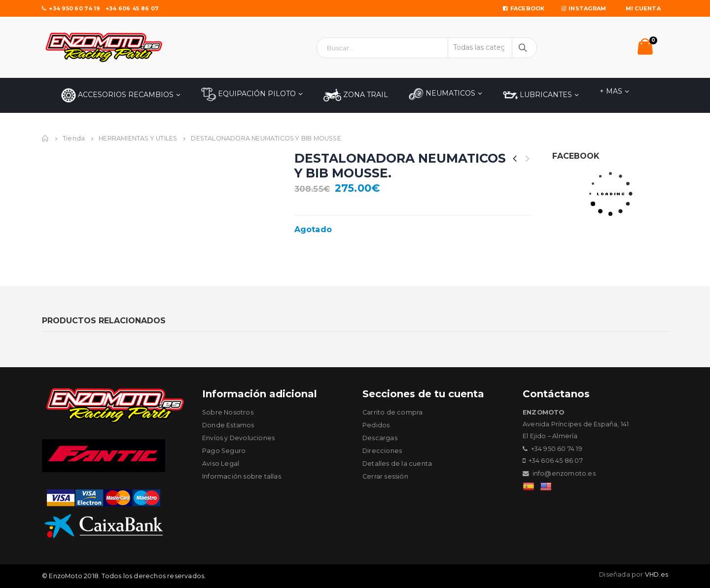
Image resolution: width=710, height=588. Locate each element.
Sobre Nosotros (228, 412)
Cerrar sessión (385, 476)
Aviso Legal (221, 464)
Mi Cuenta (643, 8)
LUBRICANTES (537, 95)
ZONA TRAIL (356, 95)
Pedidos (376, 425)
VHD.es (657, 574)
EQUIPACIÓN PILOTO (248, 94)
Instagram (584, 8)
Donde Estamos (228, 425)
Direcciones (382, 451)
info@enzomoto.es (564, 473)
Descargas (380, 438)
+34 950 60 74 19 (71, 8)
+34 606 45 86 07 (132, 8)
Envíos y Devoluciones (238, 438)
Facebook (524, 8)
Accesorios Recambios (117, 95)
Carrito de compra (392, 412)
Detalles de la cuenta (397, 464)
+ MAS (611, 91)
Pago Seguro (224, 451)
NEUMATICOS (442, 94)
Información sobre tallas (242, 476)
